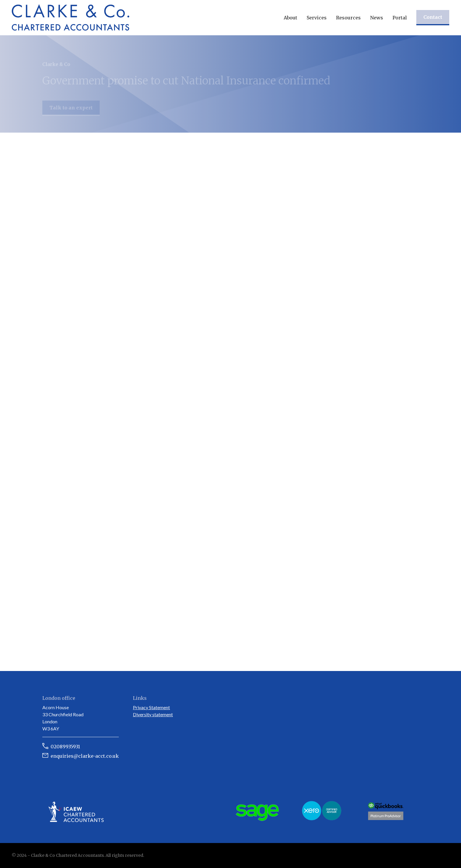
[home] (71, 18)
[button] (290, 18)
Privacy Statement (151, 707)
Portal (400, 18)
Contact (433, 17)
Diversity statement (153, 714)
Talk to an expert (71, 110)
